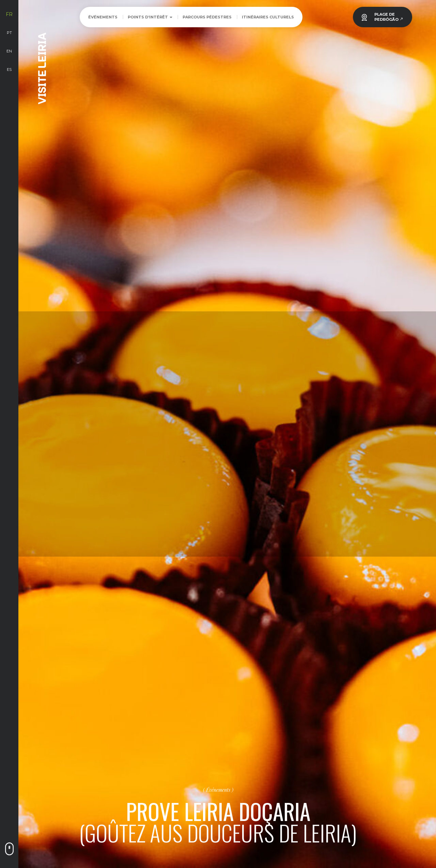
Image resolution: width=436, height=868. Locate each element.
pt (9, 33)
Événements (103, 17)
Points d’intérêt (150, 17)
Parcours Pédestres (207, 17)
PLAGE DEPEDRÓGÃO (389, 17)
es (9, 69)
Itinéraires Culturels (268, 17)
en (9, 51)
